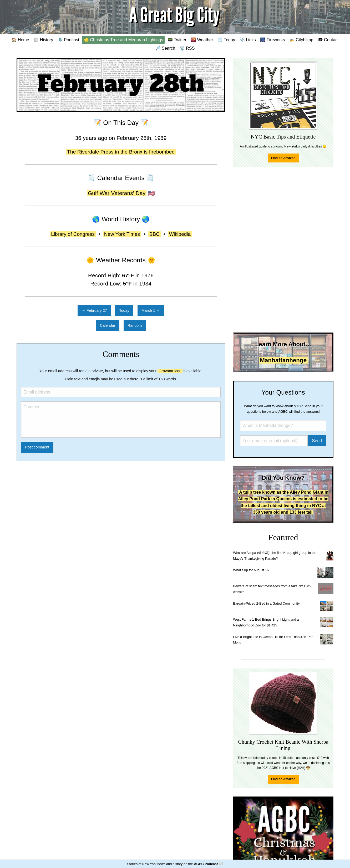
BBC (154, 234)
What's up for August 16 (251, 570)
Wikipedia (180, 234)
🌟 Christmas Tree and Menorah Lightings (123, 40)
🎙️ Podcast (69, 40)
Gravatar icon (170, 371)
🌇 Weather (202, 40)
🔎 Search (165, 48)
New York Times (122, 234)
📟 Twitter (177, 40)
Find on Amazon (283, 158)
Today (124, 310)
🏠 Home (20, 40)
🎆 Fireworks (272, 40)
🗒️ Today (226, 40)
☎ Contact (328, 40)
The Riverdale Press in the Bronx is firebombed (121, 152)
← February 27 (94, 310)
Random (135, 325)
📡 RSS (187, 48)
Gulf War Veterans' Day (117, 193)
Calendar (108, 325)
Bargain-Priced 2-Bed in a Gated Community (266, 603)
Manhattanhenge (283, 360)
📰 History (43, 40)
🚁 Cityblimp (301, 40)
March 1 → (151, 310)
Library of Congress (73, 234)
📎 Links (248, 40)
